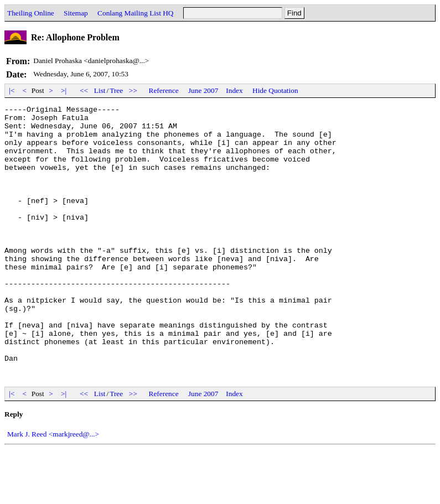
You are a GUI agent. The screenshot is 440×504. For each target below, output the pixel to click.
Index (234, 90)
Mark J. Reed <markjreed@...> (53, 489)
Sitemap (76, 13)
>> (133, 90)
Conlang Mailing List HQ (135, 13)
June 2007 (203, 90)
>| (64, 90)
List (100, 90)
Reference (164, 90)
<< (84, 90)
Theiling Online (31, 13)
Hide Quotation (275, 90)
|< (12, 90)
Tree (116, 90)
